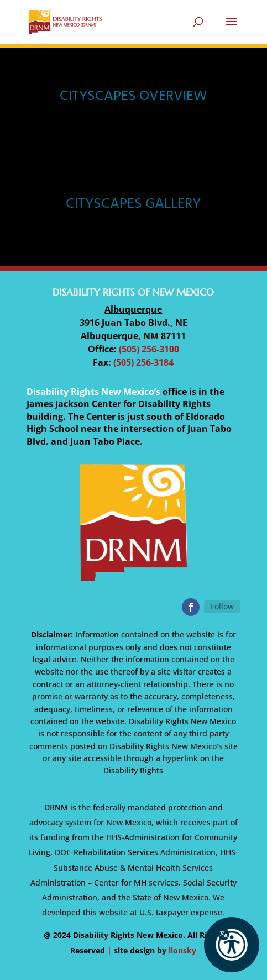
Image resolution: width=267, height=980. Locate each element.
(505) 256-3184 (143, 362)
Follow (222, 606)
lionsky (182, 950)
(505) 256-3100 (149, 349)
